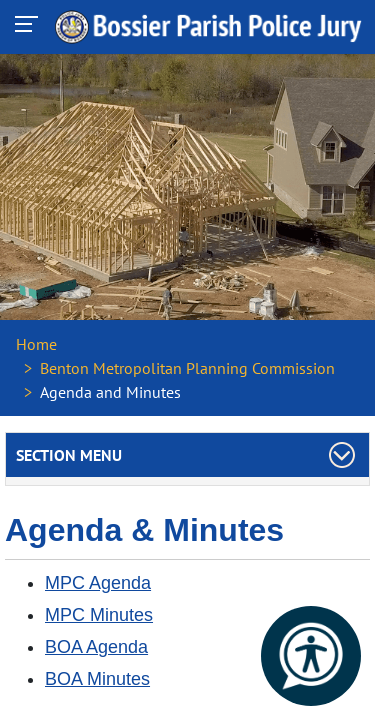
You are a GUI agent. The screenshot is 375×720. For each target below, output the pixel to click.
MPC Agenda (98, 583)
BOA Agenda (96, 647)
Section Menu (69, 455)
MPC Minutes (99, 615)
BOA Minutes (97, 679)
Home (36, 344)
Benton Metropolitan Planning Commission (187, 368)
